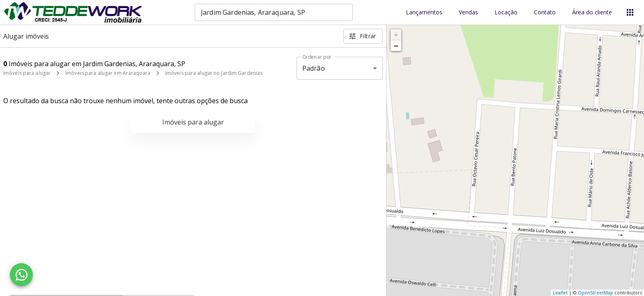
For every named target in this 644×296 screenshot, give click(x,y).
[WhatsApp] (21, 275)
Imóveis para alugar (27, 73)
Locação (506, 13)
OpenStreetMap (596, 293)
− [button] (396, 46)
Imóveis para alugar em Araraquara (108, 73)
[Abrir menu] (630, 12)
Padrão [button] (314, 68)
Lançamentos (424, 13)
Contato (545, 13)
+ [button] (396, 35)
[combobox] (274, 12)
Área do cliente (592, 13)
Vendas (468, 13)
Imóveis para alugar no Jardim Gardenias (214, 73)
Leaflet (560, 293)
